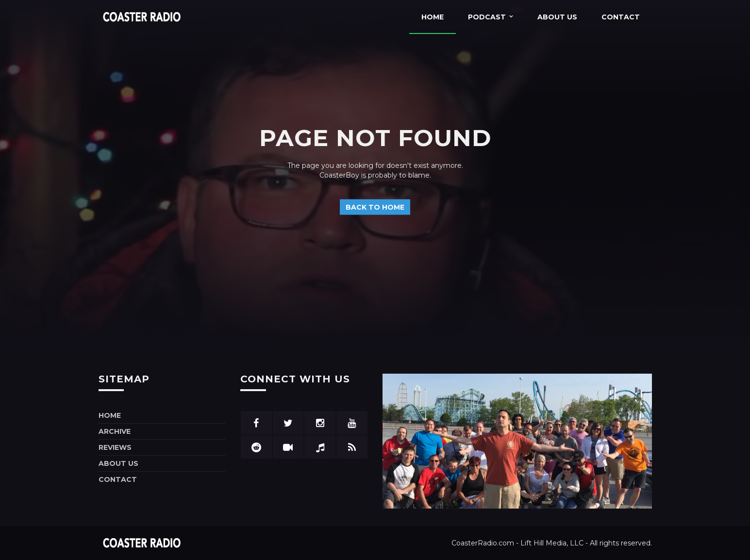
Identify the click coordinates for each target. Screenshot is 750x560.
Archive (115, 431)
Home (433, 17)
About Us (557, 17)
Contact (621, 17)
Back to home (375, 207)
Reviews (115, 447)
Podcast (487, 17)
